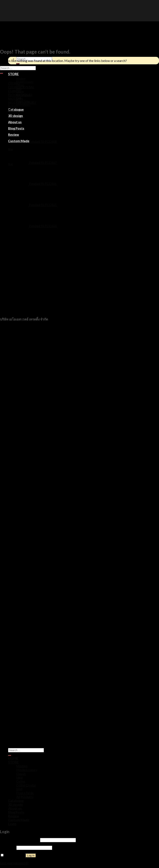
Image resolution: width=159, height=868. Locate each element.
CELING (14, 83)
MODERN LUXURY (22, 102)
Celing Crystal (26, 785)
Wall (11, 110)
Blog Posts (16, 812)
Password (8, 847)
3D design (15, 116)
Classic (21, 774)
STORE (13, 74)
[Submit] (2, 73)
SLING (13, 106)
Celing (21, 781)
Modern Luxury (25, 82)
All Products (23, 105)
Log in (31, 856)
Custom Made (19, 820)
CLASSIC (14, 91)
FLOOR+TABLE (19, 95)
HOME (13, 758)
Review (14, 816)
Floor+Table (25, 793)
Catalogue (16, 109)
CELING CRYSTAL (21, 87)
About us (15, 122)
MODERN (15, 99)
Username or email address (20, 840)
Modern (21, 79)
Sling (20, 777)
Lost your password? (14, 863)
